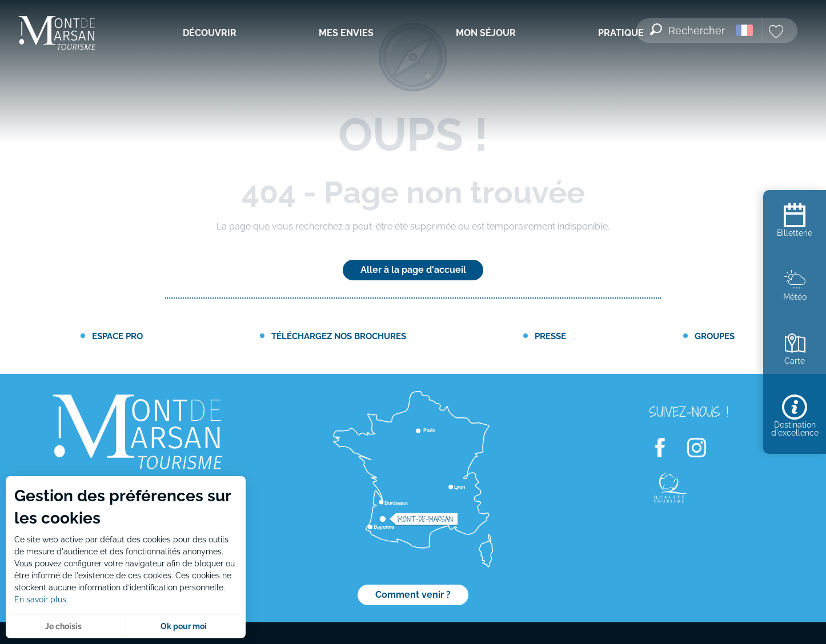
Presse (550, 336)
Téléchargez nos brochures (339, 336)
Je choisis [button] (63, 626)
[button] (688, 23)
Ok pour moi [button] (184, 626)
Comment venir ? (413, 595)
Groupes (715, 336)
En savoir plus (40, 599)
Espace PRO (117, 336)
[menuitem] (57, 34)
